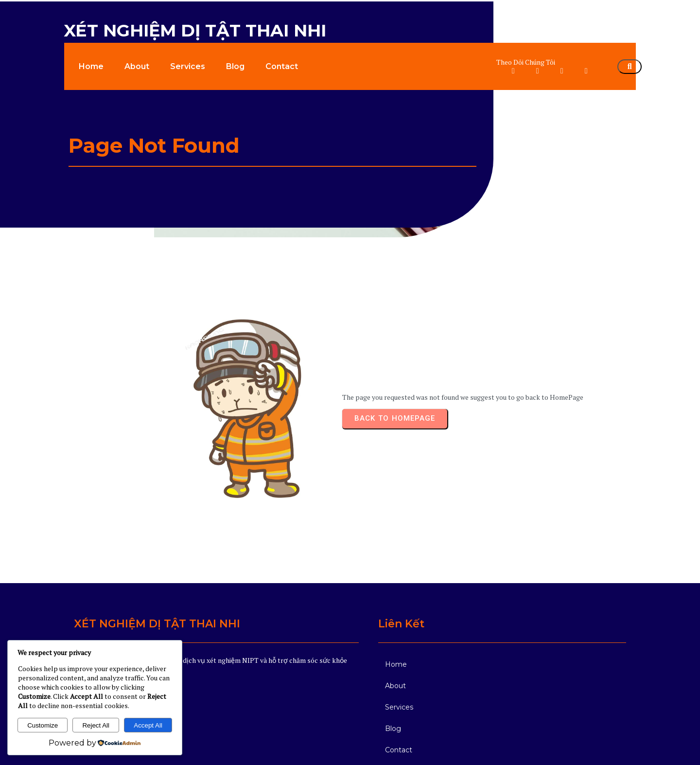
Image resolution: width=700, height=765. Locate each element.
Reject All (96, 725)
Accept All (148, 725)
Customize (43, 725)
